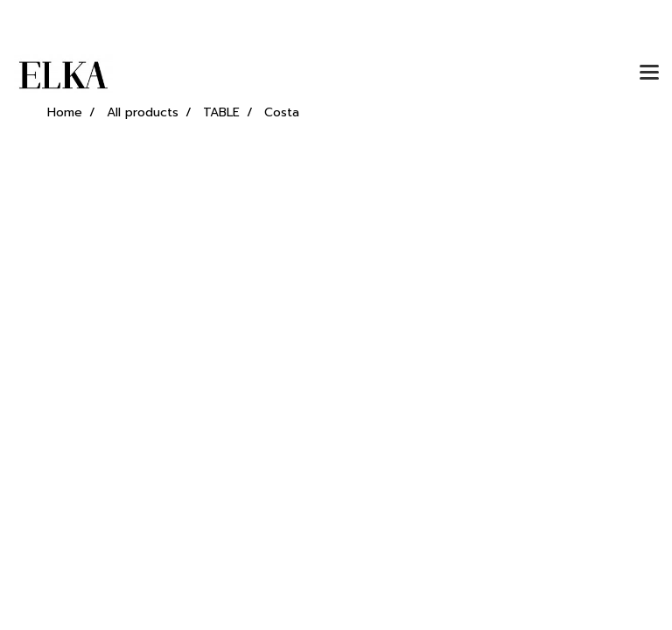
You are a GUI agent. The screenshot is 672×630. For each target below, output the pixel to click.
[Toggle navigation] (649, 73)
